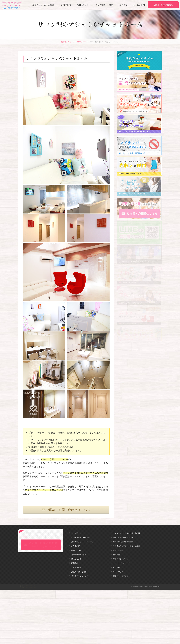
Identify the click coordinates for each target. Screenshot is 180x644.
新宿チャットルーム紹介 (43, 5)
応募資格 (123, 5)
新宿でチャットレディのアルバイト (75, 42)
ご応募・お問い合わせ (163, 5)
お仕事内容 (66, 5)
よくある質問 (139, 5)
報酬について (83, 5)
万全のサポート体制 (104, 5)
